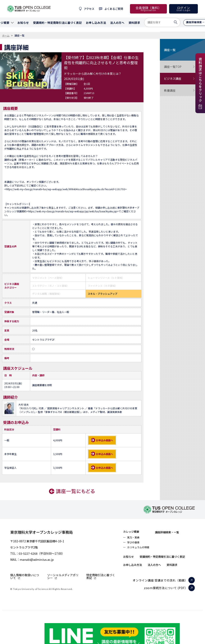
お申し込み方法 (135, 576)
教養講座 (179, 90)
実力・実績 (135, 538)
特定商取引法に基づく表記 (101, 576)
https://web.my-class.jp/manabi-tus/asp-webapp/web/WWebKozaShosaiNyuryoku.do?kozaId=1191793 (65, 189)
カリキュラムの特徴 (141, 550)
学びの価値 (135, 544)
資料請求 (183, 576)
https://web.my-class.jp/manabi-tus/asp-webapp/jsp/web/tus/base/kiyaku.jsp (73, 211)
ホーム (6, 35)
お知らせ (130, 559)
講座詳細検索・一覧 (175, 532)
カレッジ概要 (134, 532)
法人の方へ (162, 576)
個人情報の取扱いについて (25, 576)
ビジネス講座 (179, 79)
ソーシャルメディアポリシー (63, 576)
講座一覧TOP (179, 67)
